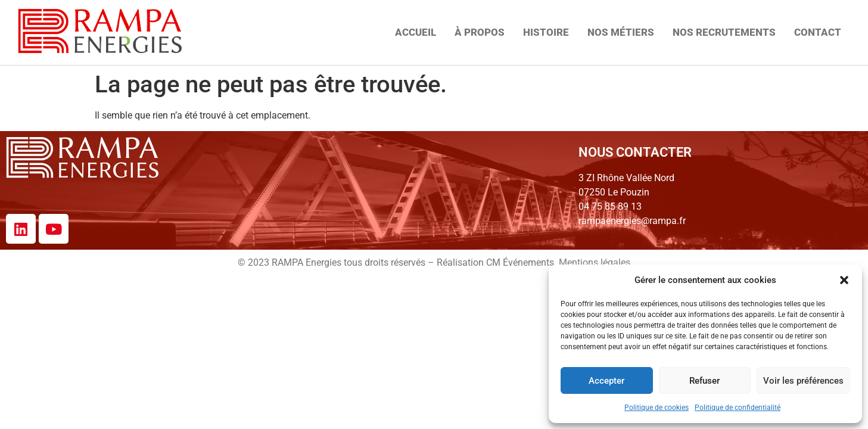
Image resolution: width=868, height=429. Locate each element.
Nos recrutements (724, 32)
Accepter (606, 381)
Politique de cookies (657, 408)
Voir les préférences (803, 381)
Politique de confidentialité (738, 408)
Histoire (546, 32)
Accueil (416, 32)
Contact (818, 32)
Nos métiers (621, 32)
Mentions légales (595, 262)
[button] (844, 280)
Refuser (704, 381)
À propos (480, 32)
